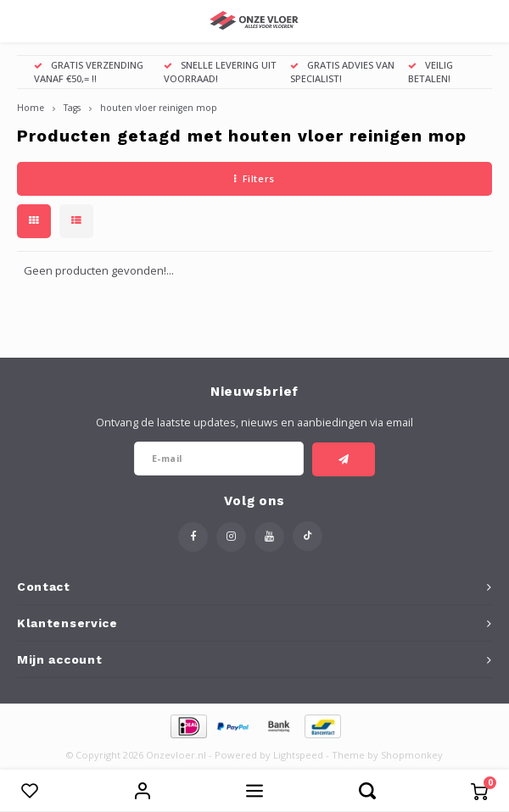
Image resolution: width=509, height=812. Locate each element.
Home (31, 108)
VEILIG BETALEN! (431, 72)
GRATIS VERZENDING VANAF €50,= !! (89, 72)
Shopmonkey (412, 755)
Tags (72, 108)
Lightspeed (298, 755)
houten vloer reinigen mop (159, 108)
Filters (254, 178)
